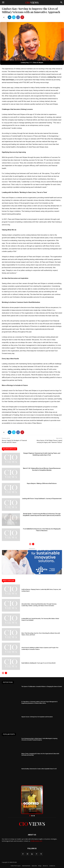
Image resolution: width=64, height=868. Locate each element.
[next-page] (33, 544)
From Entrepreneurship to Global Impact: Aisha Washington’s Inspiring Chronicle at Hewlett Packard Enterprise (39, 739)
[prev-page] (30, 544)
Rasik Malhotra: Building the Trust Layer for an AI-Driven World (38, 663)
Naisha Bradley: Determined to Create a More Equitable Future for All (39, 769)
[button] (30, 816)
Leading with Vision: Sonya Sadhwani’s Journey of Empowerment (42, 499)
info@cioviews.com (36, 841)
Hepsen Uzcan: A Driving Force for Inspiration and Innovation (37, 717)
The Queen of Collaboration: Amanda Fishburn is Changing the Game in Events (42, 687)
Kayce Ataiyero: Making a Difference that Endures (42, 483)
